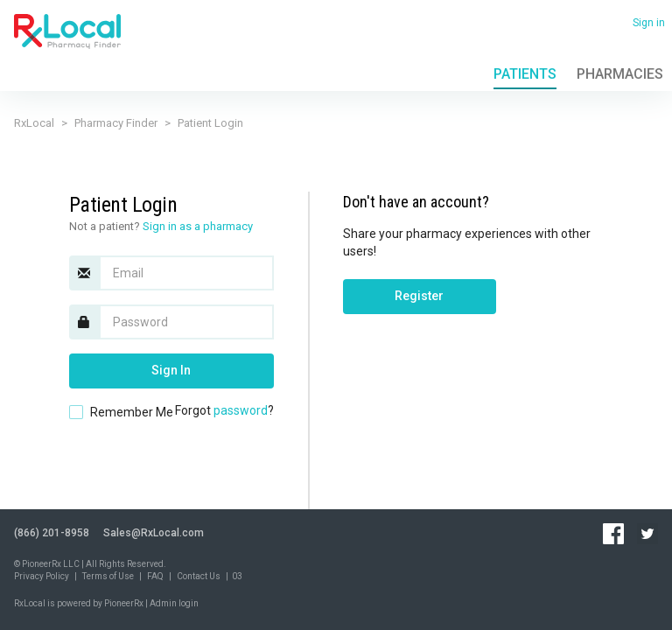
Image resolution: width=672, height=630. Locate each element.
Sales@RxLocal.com (154, 533)
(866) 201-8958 (52, 533)
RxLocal (34, 123)
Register (419, 296)
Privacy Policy (42, 576)
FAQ (155, 576)
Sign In (171, 370)
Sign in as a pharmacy (198, 226)
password (241, 410)
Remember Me (132, 412)
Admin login (174, 603)
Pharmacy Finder (116, 123)
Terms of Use (108, 576)
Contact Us (199, 576)
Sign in (649, 23)
